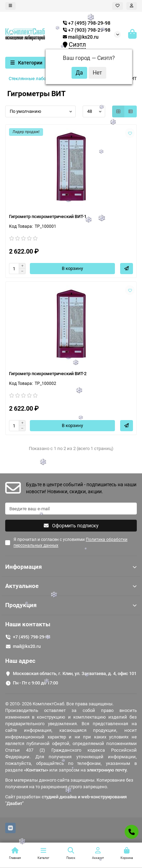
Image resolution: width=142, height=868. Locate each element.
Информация (71, 567)
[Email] (71, 509)
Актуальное (71, 586)
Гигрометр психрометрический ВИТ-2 (48, 374)
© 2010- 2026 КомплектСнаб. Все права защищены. (59, 704)
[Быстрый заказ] (127, 269)
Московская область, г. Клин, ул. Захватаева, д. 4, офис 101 (75, 673)
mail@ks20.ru (81, 37)
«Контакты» (36, 770)
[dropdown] (10, 6)
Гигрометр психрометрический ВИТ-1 (48, 216)
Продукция (71, 605)
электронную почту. (107, 770)
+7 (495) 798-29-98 (32, 637)
